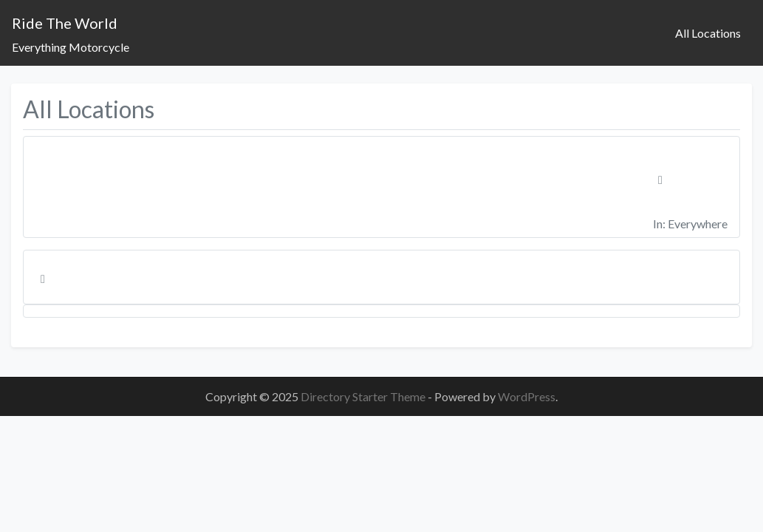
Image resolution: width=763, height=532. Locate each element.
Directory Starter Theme (364, 396)
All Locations (708, 33)
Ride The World (65, 23)
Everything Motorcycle (71, 47)
